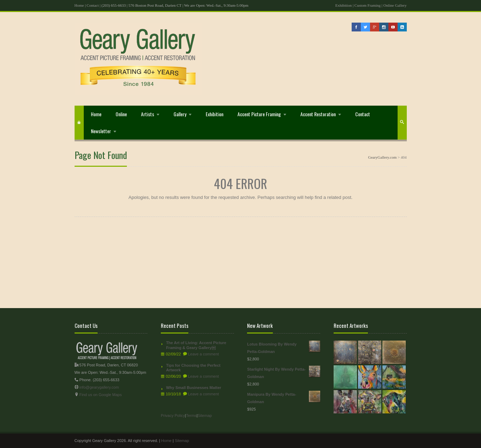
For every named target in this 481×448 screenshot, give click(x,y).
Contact (93, 5)
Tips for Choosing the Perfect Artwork (193, 368)
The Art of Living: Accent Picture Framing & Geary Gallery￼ (196, 345)
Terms (191, 415)
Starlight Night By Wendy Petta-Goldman (284, 372)
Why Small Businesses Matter (194, 388)
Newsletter (101, 131)
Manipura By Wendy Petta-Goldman (284, 397)
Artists (148, 114)
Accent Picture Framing (259, 114)
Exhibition (344, 5)
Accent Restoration (318, 114)
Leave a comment (203, 354)
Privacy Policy (173, 415)
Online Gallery (395, 5)
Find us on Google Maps (101, 395)
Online (121, 114)
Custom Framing (368, 5)
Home (79, 5)
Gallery (180, 114)
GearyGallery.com (382, 157)
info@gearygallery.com (99, 387)
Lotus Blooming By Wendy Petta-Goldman (284, 347)
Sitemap (205, 415)
